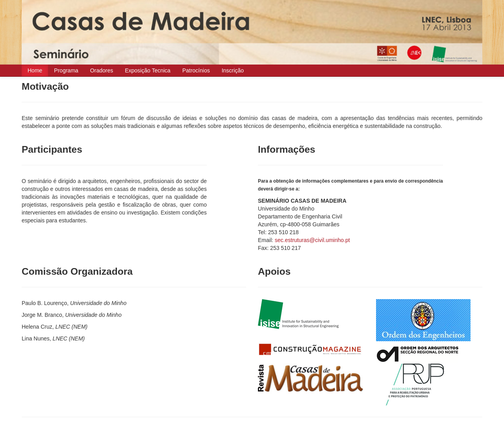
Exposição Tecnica (148, 70)
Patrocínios (196, 70)
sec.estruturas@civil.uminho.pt (312, 240)
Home (35, 70)
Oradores (102, 70)
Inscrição (233, 70)
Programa (66, 70)
